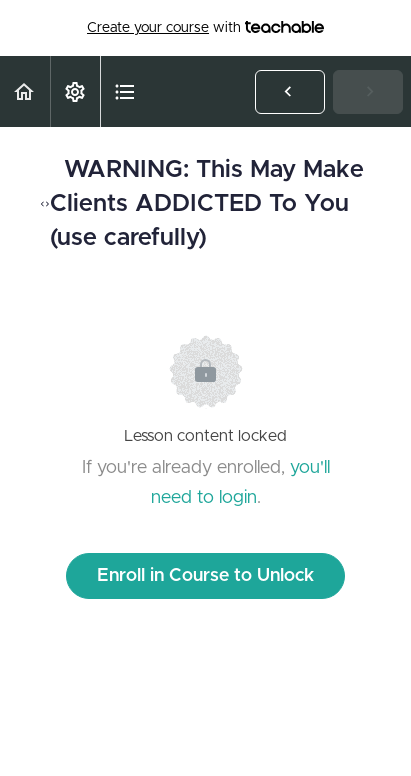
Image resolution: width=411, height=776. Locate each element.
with (205, 28)
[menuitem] (75, 91)
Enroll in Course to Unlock (205, 576)
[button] (25, 91)
